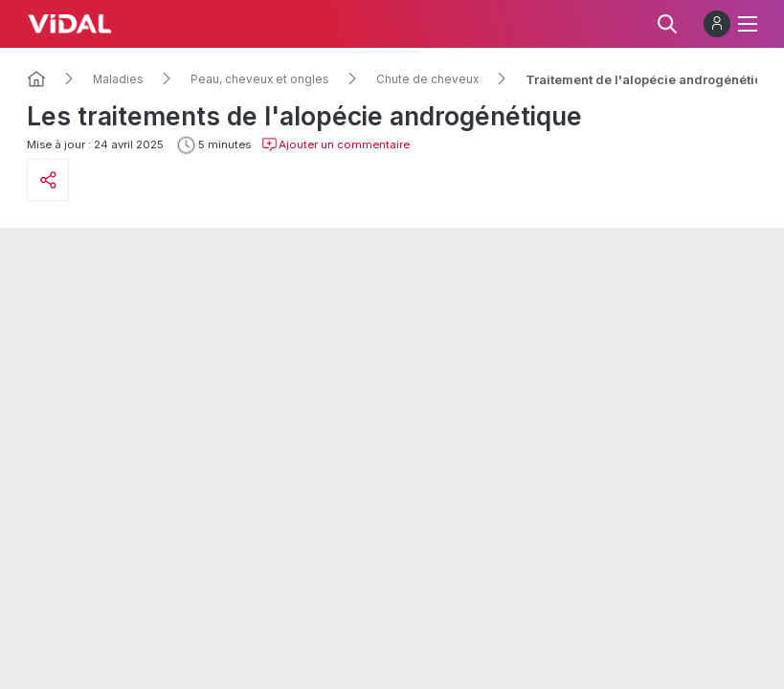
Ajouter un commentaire (336, 144)
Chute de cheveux (427, 79)
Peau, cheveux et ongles (260, 79)
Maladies (118, 79)
